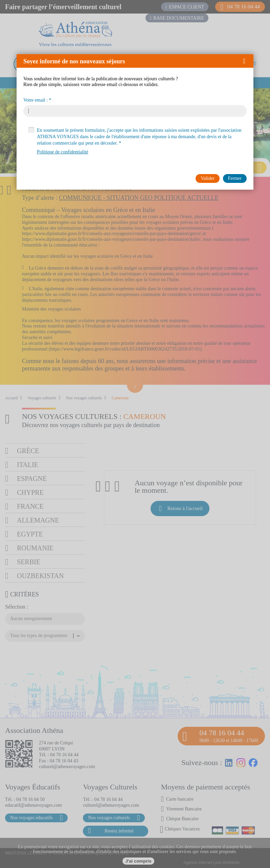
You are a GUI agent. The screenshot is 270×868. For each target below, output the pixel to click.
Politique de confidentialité (63, 152)
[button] (246, 61)
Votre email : (36, 100)
